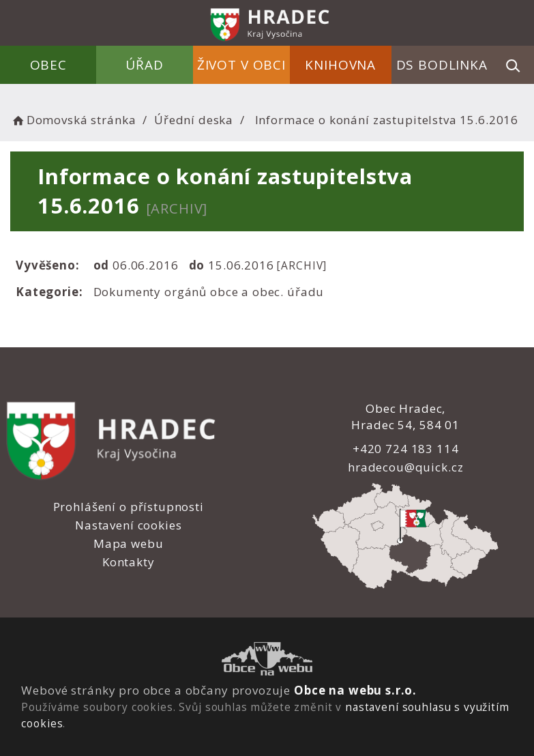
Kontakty (129, 562)
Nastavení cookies (128, 525)
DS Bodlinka (442, 65)
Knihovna (340, 65)
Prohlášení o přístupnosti (129, 507)
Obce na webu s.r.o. (355, 690)
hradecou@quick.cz (405, 467)
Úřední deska (194, 120)
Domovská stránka (73, 120)
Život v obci (241, 65)
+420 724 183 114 (406, 449)
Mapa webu (129, 543)
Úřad (145, 65)
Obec (48, 65)
